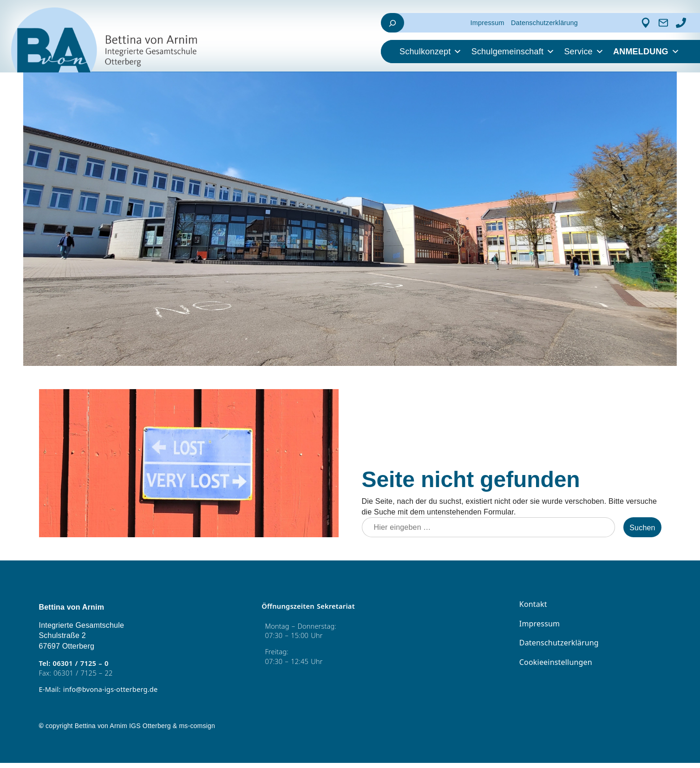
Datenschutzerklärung (544, 23)
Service (584, 52)
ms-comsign (197, 730)
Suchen (642, 529)
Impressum (487, 23)
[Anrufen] (681, 23)
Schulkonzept (431, 52)
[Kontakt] (663, 23)
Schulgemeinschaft (513, 52)
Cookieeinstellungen (554, 663)
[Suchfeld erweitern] (393, 23)
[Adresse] (646, 23)
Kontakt (532, 605)
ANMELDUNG (646, 52)
